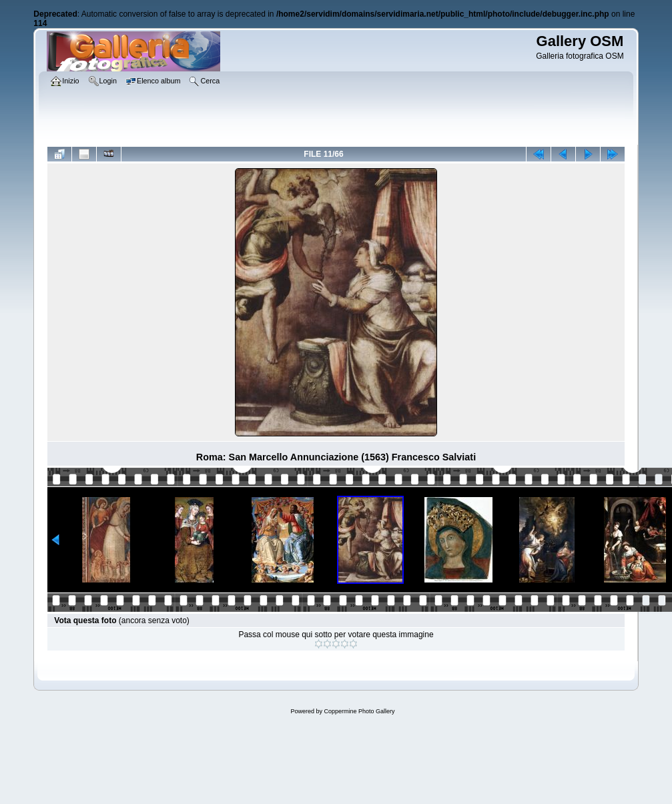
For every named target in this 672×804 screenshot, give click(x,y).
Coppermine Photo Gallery (359, 711)
